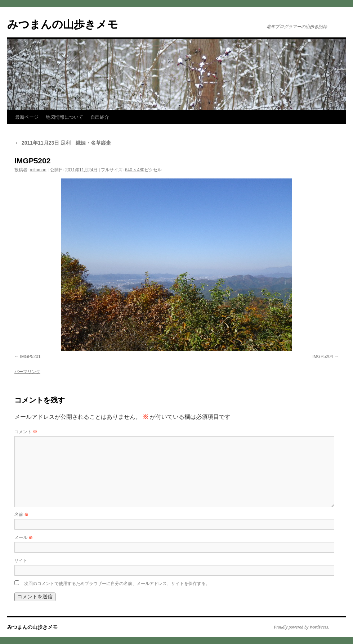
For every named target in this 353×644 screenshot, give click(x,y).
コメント (26, 432)
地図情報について (64, 117)
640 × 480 (135, 170)
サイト (21, 561)
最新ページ (27, 117)
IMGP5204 (323, 357)
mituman (38, 170)
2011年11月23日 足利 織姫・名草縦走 (63, 143)
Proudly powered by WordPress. (301, 627)
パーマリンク (27, 372)
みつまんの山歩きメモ (63, 24)
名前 (21, 514)
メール (24, 538)
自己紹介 (100, 117)
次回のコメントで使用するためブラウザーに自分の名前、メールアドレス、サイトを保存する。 (117, 584)
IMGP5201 (30, 357)
